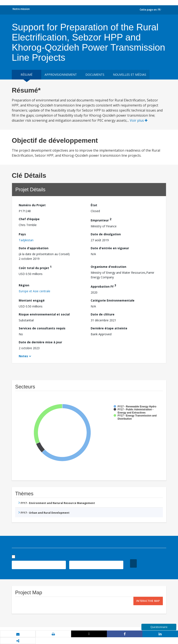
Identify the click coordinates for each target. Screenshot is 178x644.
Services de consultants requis (42, 328)
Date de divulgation (106, 234)
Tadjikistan (26, 240)
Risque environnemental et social (44, 314)
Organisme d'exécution (108, 267)
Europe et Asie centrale (35, 291)
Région (24, 285)
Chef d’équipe (29, 219)
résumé (27, 75)
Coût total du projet (35, 267)
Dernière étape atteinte (109, 328)
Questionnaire (159, 627)
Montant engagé (32, 300)
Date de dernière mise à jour (40, 342)
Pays (22, 234)
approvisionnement (61, 75)
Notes (23, 356)
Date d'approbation (34, 248)
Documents (95, 75)
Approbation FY (103, 286)
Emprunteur (101, 220)
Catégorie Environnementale (113, 300)
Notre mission (21, 9)
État (94, 205)
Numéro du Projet (32, 205)
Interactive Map (148, 601)
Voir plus (139, 120)
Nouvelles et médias (130, 75)
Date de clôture (103, 314)
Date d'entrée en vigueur (110, 248)
